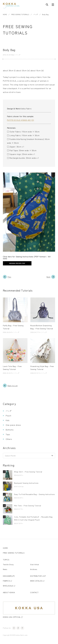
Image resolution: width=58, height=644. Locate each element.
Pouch (8, 416)
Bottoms (10, 430)
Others (9, 439)
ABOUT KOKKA (9, 592)
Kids (8, 420)
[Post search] (47, 5)
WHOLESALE (8, 586)
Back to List (13, 386)
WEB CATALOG (36, 581)
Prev (9, 277)
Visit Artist (35, 564)
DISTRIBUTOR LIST (38, 576)
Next (48, 277)
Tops (8, 434)
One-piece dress (13, 425)
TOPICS (6, 560)
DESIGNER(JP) (9, 576)
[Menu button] (53, 5)
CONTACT (34, 592)
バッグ (36, 14)
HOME (5, 14)
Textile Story (8, 564)
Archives (34, 569)
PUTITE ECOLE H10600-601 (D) (21, 120)
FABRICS (7, 581)
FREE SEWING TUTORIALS (20, 14)
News (5, 569)
